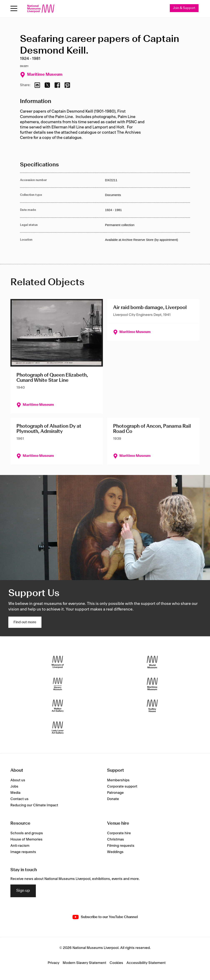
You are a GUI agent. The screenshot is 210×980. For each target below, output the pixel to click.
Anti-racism (20, 846)
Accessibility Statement (146, 963)
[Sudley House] (152, 706)
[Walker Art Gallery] (58, 706)
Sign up (23, 891)
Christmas (116, 839)
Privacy (54, 963)
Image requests (23, 852)
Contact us (19, 799)
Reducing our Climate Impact (34, 805)
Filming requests (121, 846)
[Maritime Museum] (152, 684)
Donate (113, 799)
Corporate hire (119, 833)
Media (15, 793)
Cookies (116, 963)
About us (18, 780)
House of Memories (26, 839)
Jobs (14, 787)
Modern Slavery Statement (84, 963)
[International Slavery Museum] (58, 684)
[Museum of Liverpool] (58, 662)
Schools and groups (27, 833)
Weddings (115, 852)
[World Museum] (152, 662)
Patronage (115, 793)
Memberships (118, 780)
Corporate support (122, 787)
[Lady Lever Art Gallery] (58, 728)
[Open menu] (14, 8)
